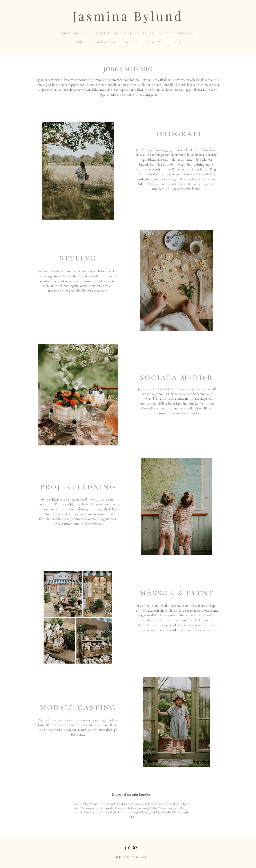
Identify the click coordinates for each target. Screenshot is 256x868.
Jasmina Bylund (128, 16)
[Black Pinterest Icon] (135, 848)
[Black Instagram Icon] (128, 848)
